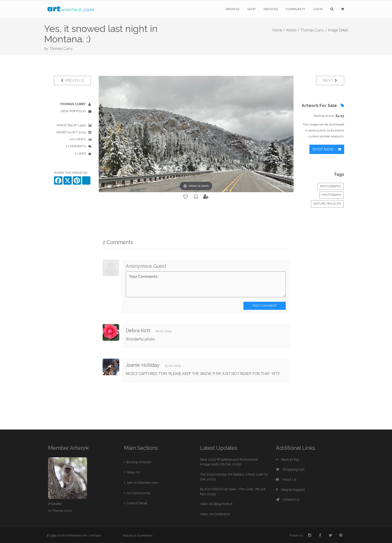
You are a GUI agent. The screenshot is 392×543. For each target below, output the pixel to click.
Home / (279, 30)
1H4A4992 (55, 504)
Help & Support (290, 490)
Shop (251, 9)
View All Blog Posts (216, 504)
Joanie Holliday (143, 365)
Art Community (138, 493)
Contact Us (288, 500)
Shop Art (133, 472)
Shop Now (327, 149)
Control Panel (137, 503)
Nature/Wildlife (327, 204)
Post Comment (265, 306)
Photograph (331, 195)
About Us (286, 480)
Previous (72, 81)
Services (271, 9)
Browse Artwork (139, 462)
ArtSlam (95, 535)
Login (318, 9)
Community (295, 9)
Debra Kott (138, 330)
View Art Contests (215, 514)
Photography (331, 186)
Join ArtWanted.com (142, 483)
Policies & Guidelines (138, 535)
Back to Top (287, 460)
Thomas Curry (61, 49)
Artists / (293, 30)
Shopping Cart (290, 469)
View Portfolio (73, 111)
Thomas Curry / (314, 30)
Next (330, 81)
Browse (233, 9)
